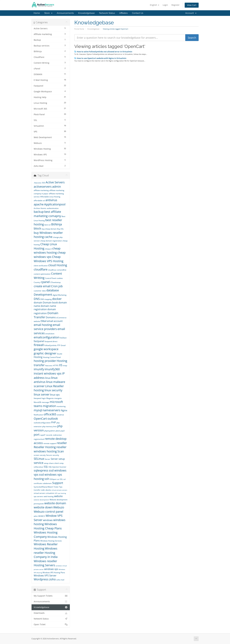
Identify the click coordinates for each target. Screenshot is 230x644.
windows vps (51, 569)
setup (46, 463)
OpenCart (40, 419)
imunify (39, 369)
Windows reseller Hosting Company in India (46, 553)
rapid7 (43, 435)
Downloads (51, 613)
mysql (38, 410)
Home (37, 13)
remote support (50, 443)
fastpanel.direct (51, 341)
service (39, 463)
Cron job (57, 286)
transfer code (39, 490)
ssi (58, 479)
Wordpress (41, 579)
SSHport (53, 479)
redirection (57, 435)
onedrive (60, 415)
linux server (42, 394)
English (155, 5)
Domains (51, 317)
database (53, 290)
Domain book (50, 303)
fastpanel (39, 341)
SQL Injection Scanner (57, 467)
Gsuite (60, 354)
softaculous (38, 467)
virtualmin (50, 493)
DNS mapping (46, 299)
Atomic (43, 208)
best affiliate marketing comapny (47, 214)
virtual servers (40, 493)
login (44, 398)
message (45, 402)
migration (49, 406)
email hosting (43, 325)
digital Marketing (60, 295)
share (51, 463)
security (56, 455)
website (58, 496)
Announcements (65, 13)
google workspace (46, 349)
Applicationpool (55, 204)
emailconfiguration (47, 337)
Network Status (107, 13)
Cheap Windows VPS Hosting (49, 259)
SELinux (39, 459)
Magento (50, 398)
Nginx (64, 410)
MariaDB (37, 402)
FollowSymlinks (50, 345)
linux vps (55, 395)
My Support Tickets (51, 596)
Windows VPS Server (45, 576)
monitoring (61, 406)
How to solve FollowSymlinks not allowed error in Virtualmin (103, 52)
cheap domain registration (51, 241)
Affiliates (123, 13)
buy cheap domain (49, 229)
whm (36, 516)
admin (57, 187)
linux (48, 378)
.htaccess (38, 183)
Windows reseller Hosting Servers (45, 563)
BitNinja (57, 224)
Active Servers (55, 182)
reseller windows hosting (50, 449)
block (37, 228)
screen (37, 455)
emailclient (50, 334)
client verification (41, 266)
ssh (47, 479)
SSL (61, 479)
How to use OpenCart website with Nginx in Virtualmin (100, 58)
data (44, 291)
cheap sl (48, 249)
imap (65, 365)
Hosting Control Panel (52, 357)
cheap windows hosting (47, 251)
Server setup (58, 459)
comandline (62, 270)
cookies (60, 278)
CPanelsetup (55, 282)
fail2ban (63, 338)
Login (165, 5)
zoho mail (60, 580)
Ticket (56, 487)
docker (57, 299)
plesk (58, 431)
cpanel (45, 282)
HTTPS (56, 365)
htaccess (49, 365)
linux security (53, 390)
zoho (52, 579)
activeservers (43, 187)
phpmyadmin (50, 431)
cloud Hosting (58, 265)
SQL (46, 467)
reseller (62, 443)
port (37, 435)
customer (38, 291)
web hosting (49, 496)
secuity (43, 455)
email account (55, 321)
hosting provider (45, 361)
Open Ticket (51, 624)
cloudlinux (52, 270)
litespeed (37, 398)
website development (41, 500)
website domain (55, 503)
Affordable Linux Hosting (50, 197)
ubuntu (48, 490)
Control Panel (51, 278)
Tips (61, 487)
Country (37, 282)
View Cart (192, 5)
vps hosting (62, 493)
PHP (54, 422)
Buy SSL (60, 229)
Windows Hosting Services (51, 541)
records (49, 435)
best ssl (48, 225)
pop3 (62, 431)
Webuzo (59, 507)
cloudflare (41, 269)
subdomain (47, 483)
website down (43, 507)
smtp (61, 463)
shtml (57, 463)
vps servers (38, 496)
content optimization (42, 274)
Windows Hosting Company (46, 535)
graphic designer (45, 353)
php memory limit (49, 426)
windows (48, 520)
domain (38, 303)
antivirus (51, 200)
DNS (37, 299)
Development (43, 295)
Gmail (63, 345)
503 (43, 183)
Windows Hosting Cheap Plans (48, 526)
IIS (61, 365)
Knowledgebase (86, 13)
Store (48, 13)
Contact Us (138, 13)
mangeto (58, 398)
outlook (53, 419)
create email (42, 286)
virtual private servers (59, 490)
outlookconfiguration (42, 423)
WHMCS (42, 516)
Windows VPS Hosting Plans (54, 573)
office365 (50, 414)
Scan (61, 451)
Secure (49, 455)
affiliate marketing (41, 190)
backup (39, 212)
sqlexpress (41, 470)
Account (191, 13)
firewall (39, 345)
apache (39, 204)
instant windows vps (48, 373)
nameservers (51, 410)
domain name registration (45, 308)
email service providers (47, 327)
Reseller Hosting (45, 447)
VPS (56, 493)
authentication (53, 208)
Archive (37, 208)
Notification (38, 415)
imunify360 (52, 369)
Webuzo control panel (48, 512)
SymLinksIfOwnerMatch (43, 487)
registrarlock (39, 439)
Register (176, 5)
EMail (44, 321)
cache (48, 237)
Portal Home (79, 29)
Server (47, 459)
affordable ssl (39, 200)
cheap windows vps (50, 255)
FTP (59, 345)
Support (58, 483)
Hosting (38, 357)
